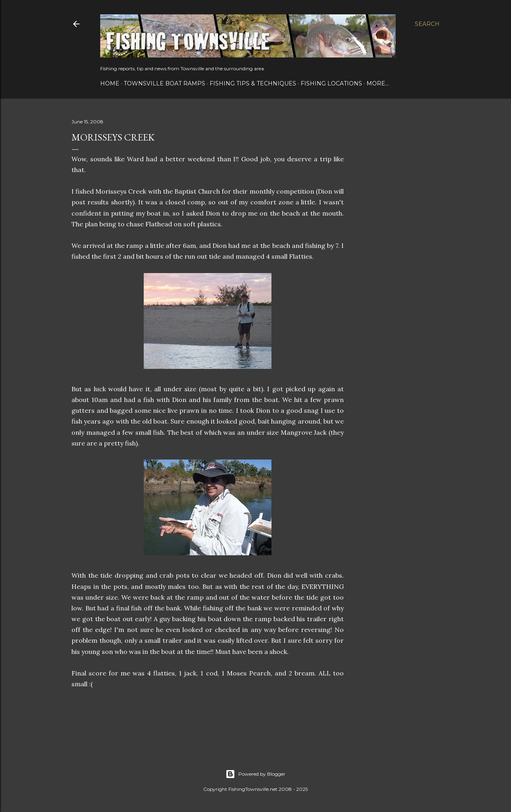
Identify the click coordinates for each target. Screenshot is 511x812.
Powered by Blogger (255, 774)
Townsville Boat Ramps (164, 83)
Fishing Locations (331, 83)
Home (110, 83)
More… (378, 83)
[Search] (427, 24)
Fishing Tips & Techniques (253, 83)
